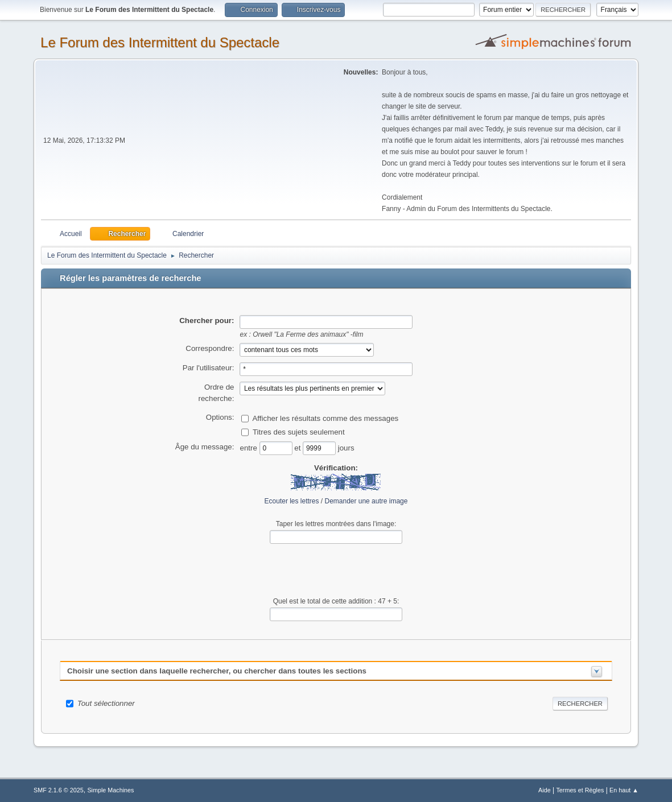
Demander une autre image (366, 501)
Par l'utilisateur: (209, 368)
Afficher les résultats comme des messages (325, 418)
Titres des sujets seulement (299, 432)
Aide (545, 790)
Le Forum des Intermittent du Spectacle (160, 42)
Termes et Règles (580, 790)
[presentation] (336, 571)
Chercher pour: (207, 321)
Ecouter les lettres (292, 501)
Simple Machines (110, 790)
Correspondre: (210, 348)
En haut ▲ (624, 790)
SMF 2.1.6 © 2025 (59, 790)
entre (249, 448)
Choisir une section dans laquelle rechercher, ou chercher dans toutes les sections (217, 671)
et (298, 448)
